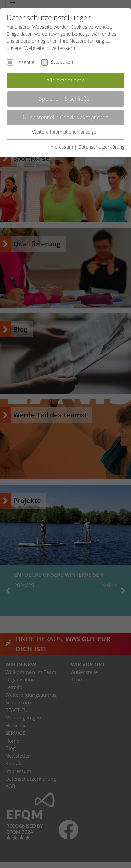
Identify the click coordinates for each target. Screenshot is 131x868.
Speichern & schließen (66, 99)
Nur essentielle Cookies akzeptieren (65, 117)
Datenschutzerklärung (101, 147)
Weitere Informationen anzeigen (66, 132)
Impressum (61, 147)
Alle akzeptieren (65, 80)
